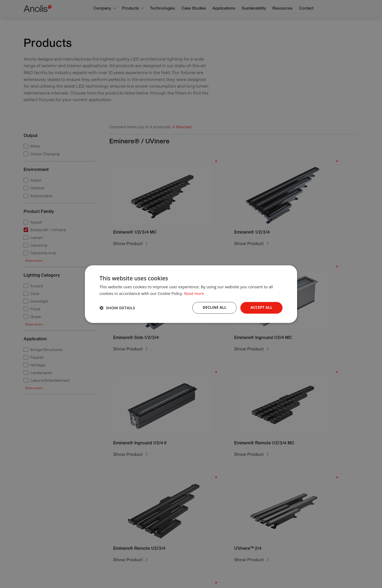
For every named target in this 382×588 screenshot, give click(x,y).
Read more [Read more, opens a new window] (194, 293)
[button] (117, 308)
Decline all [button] (213, 308)
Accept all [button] (261, 308)
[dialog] (191, 294)
